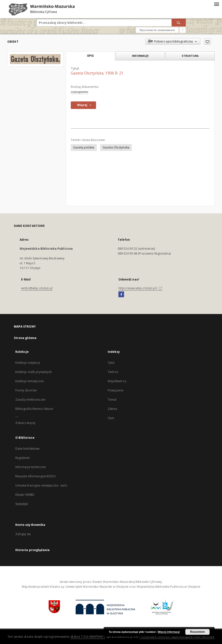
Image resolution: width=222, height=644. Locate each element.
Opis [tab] (90, 56)
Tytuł (111, 363)
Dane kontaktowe (28, 449)
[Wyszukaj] (179, 23)
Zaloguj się (23, 534)
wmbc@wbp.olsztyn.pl (37, 288)
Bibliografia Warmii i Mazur (34, 409)
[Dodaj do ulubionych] (208, 41)
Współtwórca (117, 381)
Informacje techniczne (31, 467)
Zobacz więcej (25, 423)
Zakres (113, 409)
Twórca (113, 372)
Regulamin (23, 458)
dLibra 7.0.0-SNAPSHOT (88, 637)
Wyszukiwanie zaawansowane (157, 30)
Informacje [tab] (140, 56)
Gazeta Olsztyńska (116, 147)
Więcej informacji (169, 632)
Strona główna (25, 338)
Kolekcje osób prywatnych (34, 372)
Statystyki (22, 504)
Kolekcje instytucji (28, 363)
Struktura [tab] (190, 56)
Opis (111, 418)
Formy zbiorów (26, 390)
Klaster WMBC (25, 495)
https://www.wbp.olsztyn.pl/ (140, 288)
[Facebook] (121, 295)
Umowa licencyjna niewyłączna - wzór (41, 485)
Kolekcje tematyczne (30, 381)
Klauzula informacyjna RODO (36, 476)
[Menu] (216, 4)
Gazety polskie (84, 147)
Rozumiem (198, 632)
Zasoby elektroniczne (30, 400)
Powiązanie (116, 390)
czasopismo (80, 92)
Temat (112, 400)
